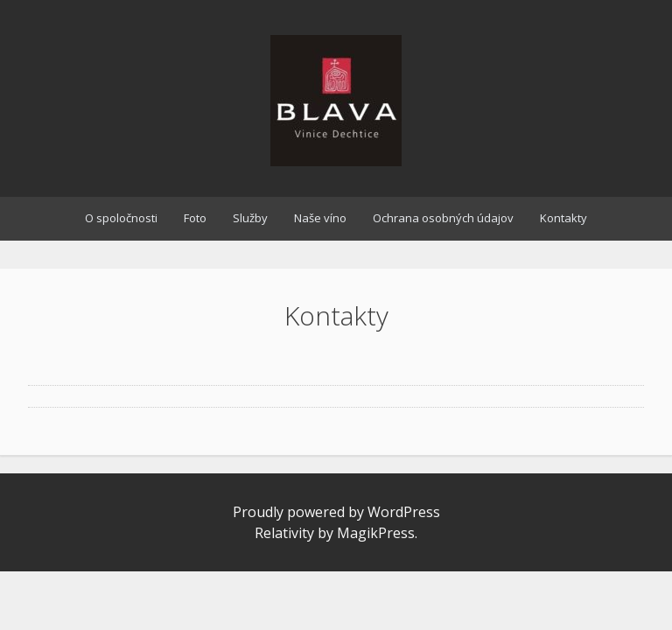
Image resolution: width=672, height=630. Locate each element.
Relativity (284, 533)
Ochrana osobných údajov (443, 218)
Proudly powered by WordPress (336, 512)
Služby (250, 218)
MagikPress (376, 533)
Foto (195, 218)
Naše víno (320, 218)
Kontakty (563, 218)
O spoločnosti (121, 218)
